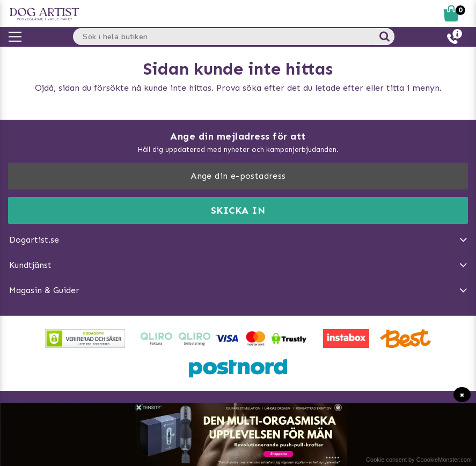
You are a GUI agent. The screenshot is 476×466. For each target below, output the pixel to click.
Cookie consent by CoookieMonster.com (419, 460)
